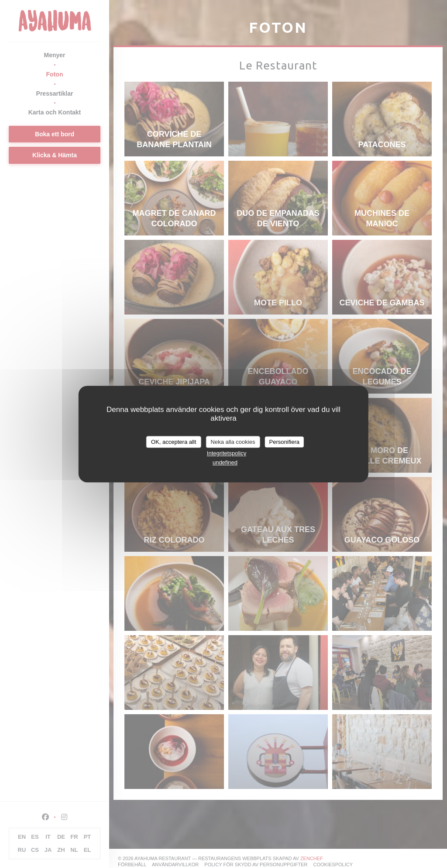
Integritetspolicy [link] (227, 453)
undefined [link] (225, 462)
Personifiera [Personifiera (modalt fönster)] (284, 442)
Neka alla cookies (233, 442)
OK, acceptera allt (174, 442)
